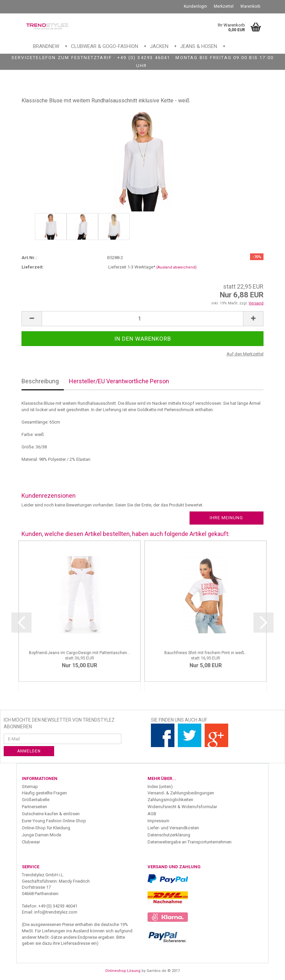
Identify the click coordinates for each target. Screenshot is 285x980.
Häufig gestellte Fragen (44, 793)
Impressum (158, 821)
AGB (152, 814)
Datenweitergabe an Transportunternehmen (190, 842)
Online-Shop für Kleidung (46, 828)
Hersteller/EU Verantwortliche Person (119, 381)
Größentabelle (36, 800)
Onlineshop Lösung (123, 971)
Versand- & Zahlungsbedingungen (181, 793)
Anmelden (29, 751)
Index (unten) (160, 787)
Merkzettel (224, 6)
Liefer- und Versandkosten (173, 828)
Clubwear (31, 842)
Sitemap (30, 787)
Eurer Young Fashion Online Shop (54, 821)
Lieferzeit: (33, 267)
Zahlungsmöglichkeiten (170, 800)
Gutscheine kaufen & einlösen (51, 814)
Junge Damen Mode (42, 835)
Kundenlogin (195, 6)
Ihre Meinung (226, 518)
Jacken (159, 46)
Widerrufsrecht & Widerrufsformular (182, 807)
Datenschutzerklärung (169, 835)
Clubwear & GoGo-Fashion (105, 46)
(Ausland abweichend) (176, 267)
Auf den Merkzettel (245, 354)
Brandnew (46, 46)
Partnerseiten (34, 807)
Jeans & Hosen (199, 46)
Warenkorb (250, 6)
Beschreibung (40, 381)
